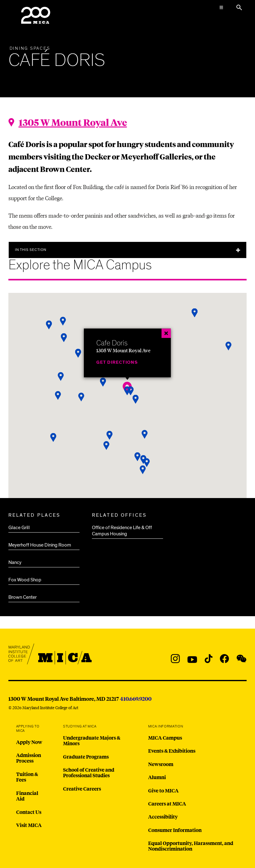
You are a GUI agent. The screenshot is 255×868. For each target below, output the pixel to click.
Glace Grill (19, 528)
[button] (143, 470)
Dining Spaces (30, 48)
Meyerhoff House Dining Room (40, 545)
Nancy (15, 562)
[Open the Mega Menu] (221, 7)
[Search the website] (239, 7)
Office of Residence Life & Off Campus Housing (122, 531)
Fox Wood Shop (25, 580)
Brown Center (23, 597)
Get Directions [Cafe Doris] (117, 362)
